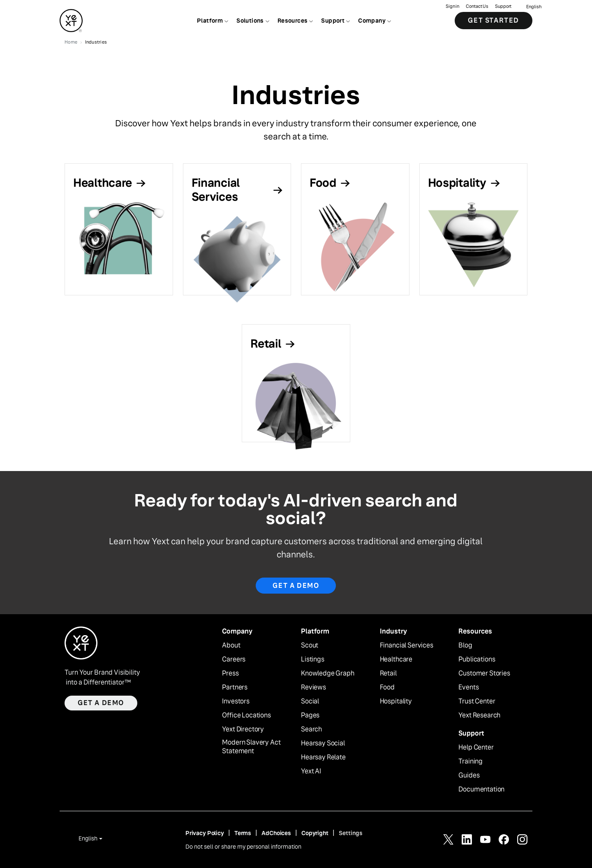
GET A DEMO (296, 586)
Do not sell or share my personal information (243, 847)
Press (230, 673)
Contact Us (477, 6)
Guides (469, 775)
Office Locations (246, 715)
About (231, 645)
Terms (243, 833)
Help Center (476, 747)
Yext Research (479, 715)
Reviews (313, 687)
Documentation (481, 789)
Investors (236, 701)
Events (468, 687)
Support (503, 6)
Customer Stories (484, 673)
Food (387, 687)
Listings (313, 659)
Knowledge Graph (328, 673)
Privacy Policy (205, 833)
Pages (310, 715)
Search (311, 729)
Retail (388, 673)
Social (310, 701)
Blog (465, 645)
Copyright (315, 833)
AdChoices (276, 833)
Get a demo (101, 703)
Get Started (494, 20)
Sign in (452, 6)
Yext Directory (243, 729)
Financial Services (407, 645)
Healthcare (396, 659)
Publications (477, 659)
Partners (235, 687)
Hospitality (396, 701)
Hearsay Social (323, 743)
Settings (351, 833)
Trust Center (477, 701)
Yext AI (311, 771)
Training (471, 761)
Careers (234, 659)
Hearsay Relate (323, 757)
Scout (310, 645)
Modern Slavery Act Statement (251, 747)
